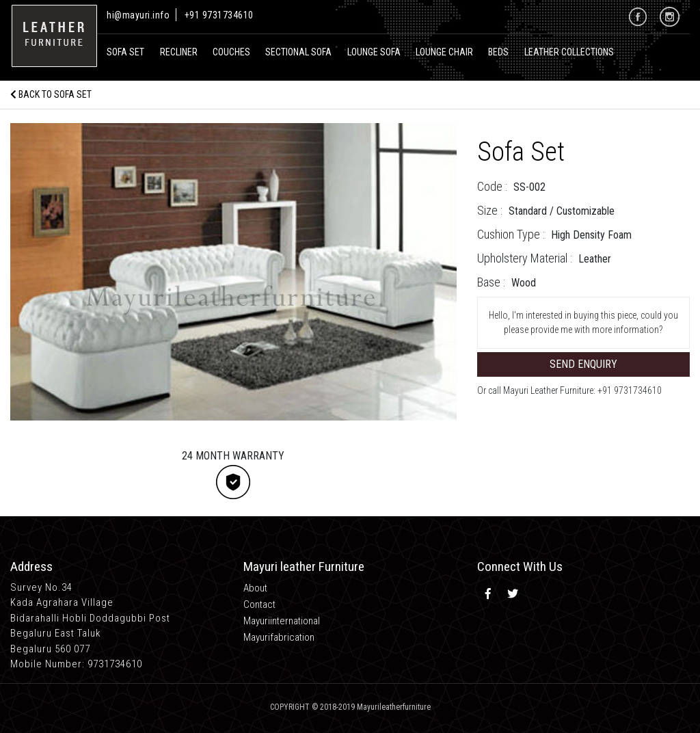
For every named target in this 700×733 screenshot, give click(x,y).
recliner (179, 52)
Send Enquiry (583, 364)
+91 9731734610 (219, 15)
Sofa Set (125, 52)
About (255, 588)
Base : (491, 282)
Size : (490, 210)
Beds (498, 52)
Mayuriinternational (282, 621)
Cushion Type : (511, 234)
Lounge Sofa (374, 52)
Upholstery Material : (525, 258)
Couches (231, 52)
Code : (492, 186)
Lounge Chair (444, 52)
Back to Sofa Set (51, 94)
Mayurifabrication (279, 637)
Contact (259, 604)
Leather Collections (569, 52)
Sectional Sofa (298, 52)
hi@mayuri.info (139, 15)
